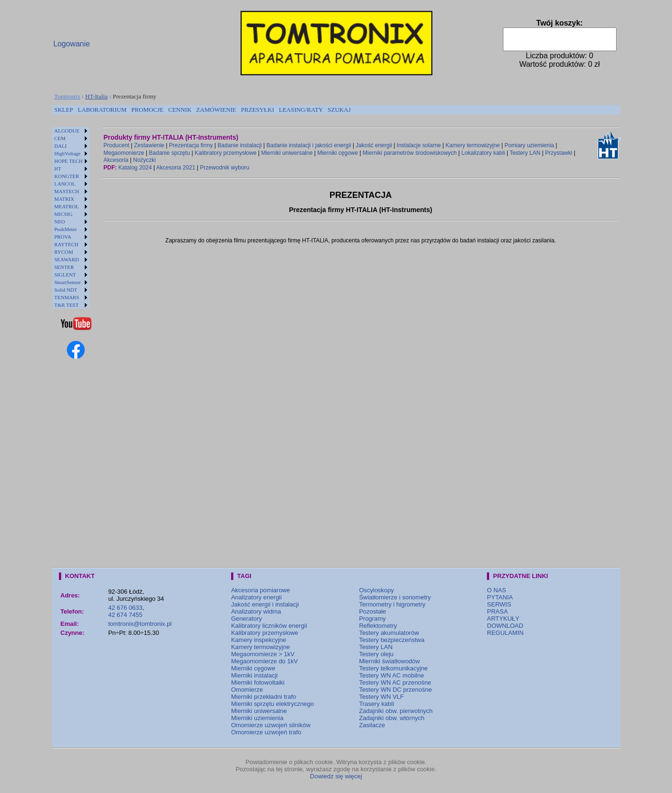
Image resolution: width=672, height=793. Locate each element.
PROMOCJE (147, 110)
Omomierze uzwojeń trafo (266, 732)
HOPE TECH (69, 161)
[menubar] (203, 110)
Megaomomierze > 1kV (263, 654)
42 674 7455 (125, 615)
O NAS (496, 590)
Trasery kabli (376, 704)
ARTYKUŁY (503, 619)
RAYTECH (67, 244)
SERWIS (499, 604)
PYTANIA (500, 597)
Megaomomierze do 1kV (264, 661)
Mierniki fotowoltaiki (258, 682)
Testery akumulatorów (389, 633)
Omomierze (247, 690)
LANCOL (65, 184)
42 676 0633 (125, 608)
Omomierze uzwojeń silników (271, 725)
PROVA (63, 237)
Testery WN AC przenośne (395, 682)
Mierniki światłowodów (390, 661)
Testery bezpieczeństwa (392, 640)
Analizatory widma (256, 611)
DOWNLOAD (505, 626)
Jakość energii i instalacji (265, 604)
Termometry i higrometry (392, 604)
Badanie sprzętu (169, 153)
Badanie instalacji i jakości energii (309, 145)
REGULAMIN (505, 633)
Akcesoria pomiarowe (260, 590)
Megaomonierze (124, 153)
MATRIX (64, 199)
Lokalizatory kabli (483, 153)
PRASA (497, 611)
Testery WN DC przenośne (395, 690)
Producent (117, 145)
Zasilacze (372, 725)
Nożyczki (144, 160)
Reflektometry (378, 626)
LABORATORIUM (102, 110)
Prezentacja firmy (191, 145)
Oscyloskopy (376, 590)
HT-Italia (96, 96)
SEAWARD (67, 259)
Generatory (246, 619)
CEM (60, 138)
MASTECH (67, 191)
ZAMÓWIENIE (216, 110)
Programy (372, 619)
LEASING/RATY (301, 110)
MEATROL (67, 206)
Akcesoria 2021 (176, 168)
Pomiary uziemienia (529, 145)
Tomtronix (67, 96)
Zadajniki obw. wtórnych (392, 718)
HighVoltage (67, 153)
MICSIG (64, 214)
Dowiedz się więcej (336, 776)
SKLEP (64, 110)
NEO (60, 222)
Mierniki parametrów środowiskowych (410, 153)
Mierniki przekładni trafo (264, 697)
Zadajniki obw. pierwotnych (396, 711)
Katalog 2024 (135, 168)
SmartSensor (68, 282)
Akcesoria (116, 160)
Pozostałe (372, 611)
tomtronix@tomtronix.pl (140, 624)
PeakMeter (66, 229)
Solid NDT (66, 290)
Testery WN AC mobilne (391, 675)
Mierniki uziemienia (257, 718)
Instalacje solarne (419, 145)
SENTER (64, 267)
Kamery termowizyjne (473, 145)
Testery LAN (525, 153)
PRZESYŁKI (258, 110)
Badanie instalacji (239, 145)
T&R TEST (67, 305)
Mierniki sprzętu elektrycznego (273, 704)
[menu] (71, 218)
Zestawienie (149, 145)
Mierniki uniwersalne (287, 153)
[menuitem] (64, 110)
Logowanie (72, 44)
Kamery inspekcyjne (259, 640)
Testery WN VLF (381, 697)
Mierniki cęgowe (338, 153)
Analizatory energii (256, 597)
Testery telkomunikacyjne (393, 668)
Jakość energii (374, 145)
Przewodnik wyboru (224, 168)
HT (58, 169)
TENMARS (67, 297)
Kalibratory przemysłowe (226, 153)
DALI (61, 146)
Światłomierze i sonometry (395, 597)
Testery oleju (376, 654)
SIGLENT (65, 275)
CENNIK (180, 110)
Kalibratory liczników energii (269, 626)
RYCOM (64, 252)
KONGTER (67, 176)
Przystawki (559, 153)
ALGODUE (67, 131)
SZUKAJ (339, 110)
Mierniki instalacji (254, 675)
